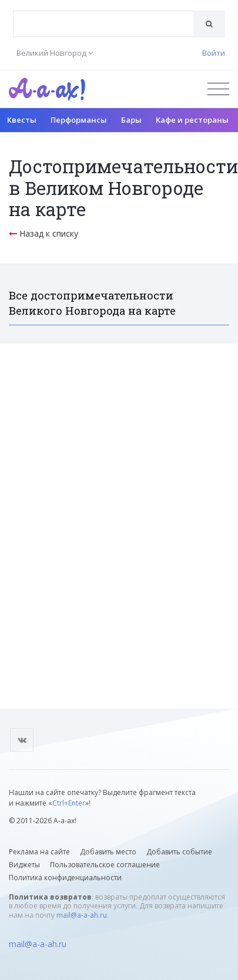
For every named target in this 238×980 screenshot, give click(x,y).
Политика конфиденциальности (65, 878)
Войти (214, 53)
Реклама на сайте (39, 852)
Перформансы (79, 120)
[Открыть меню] (218, 89)
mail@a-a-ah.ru (82, 915)
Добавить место (108, 852)
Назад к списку (43, 233)
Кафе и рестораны (192, 120)
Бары (131, 120)
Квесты (22, 120)
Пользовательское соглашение (105, 865)
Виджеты (24, 865)
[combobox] (103, 24)
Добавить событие (179, 852)
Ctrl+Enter (69, 803)
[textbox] (103, 15)
